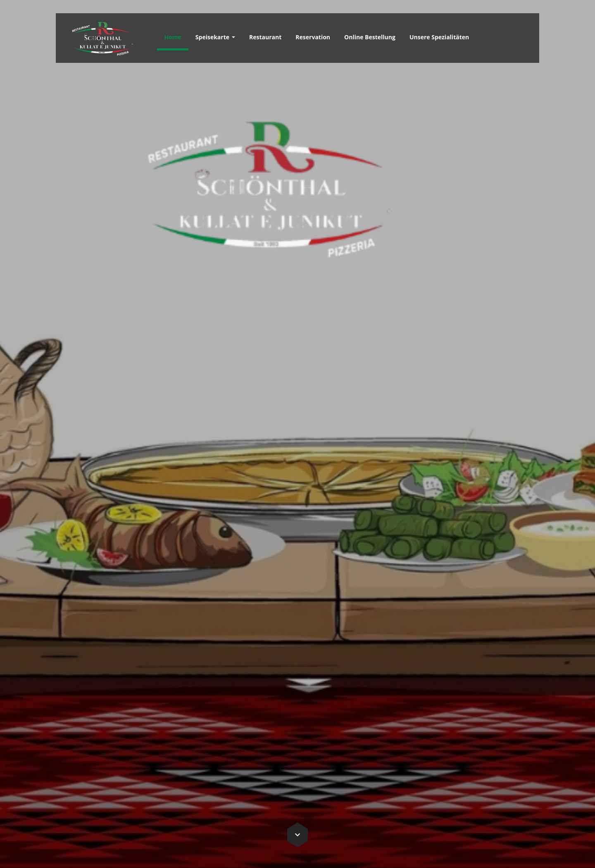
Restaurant (265, 37)
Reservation (313, 37)
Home (173, 37)
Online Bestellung (370, 37)
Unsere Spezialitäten (439, 37)
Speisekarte (215, 37)
